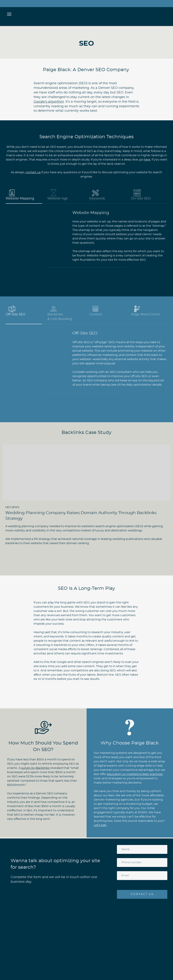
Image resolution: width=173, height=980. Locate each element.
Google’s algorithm (49, 102)
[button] (24, 195)
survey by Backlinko (35, 768)
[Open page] (86, 14)
